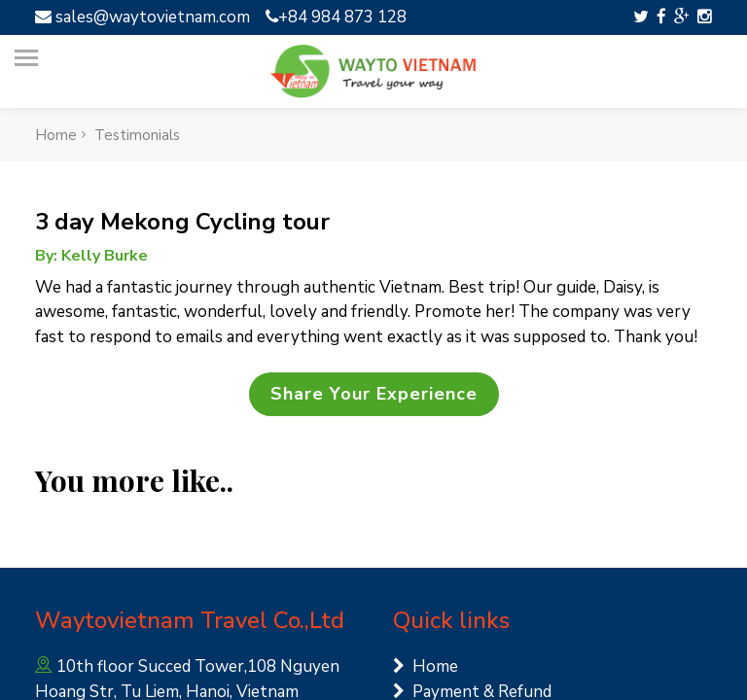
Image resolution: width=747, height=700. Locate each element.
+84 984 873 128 (336, 17)
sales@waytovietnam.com (142, 17)
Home (426, 666)
